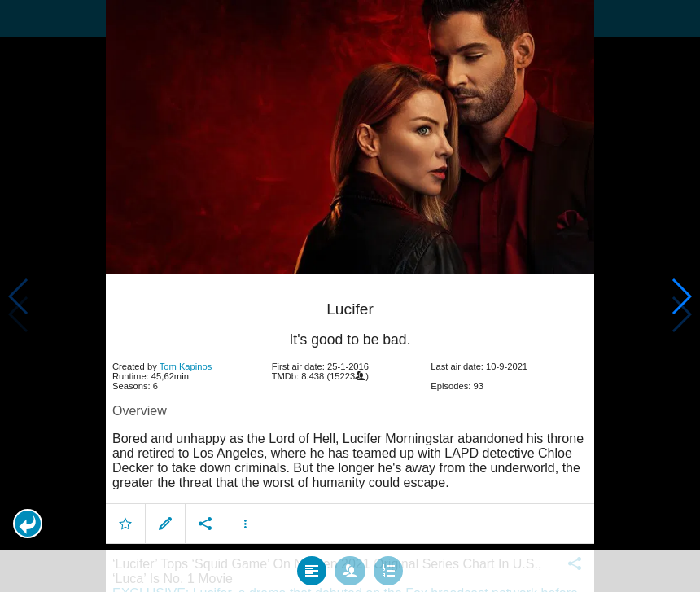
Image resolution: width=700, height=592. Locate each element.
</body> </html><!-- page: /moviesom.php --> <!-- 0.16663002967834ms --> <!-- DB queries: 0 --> (350, 296)
